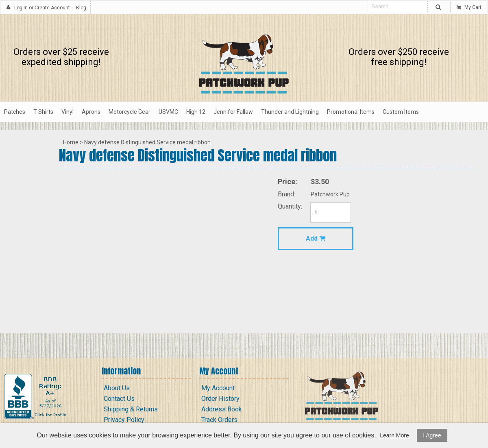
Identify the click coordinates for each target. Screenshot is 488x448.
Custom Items (401, 112)
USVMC (168, 112)
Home (71, 142)
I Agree (432, 435)
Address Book (222, 409)
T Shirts (43, 112)
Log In (21, 8)
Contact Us (119, 399)
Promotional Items (351, 112)
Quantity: (290, 206)
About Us (117, 388)
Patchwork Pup (330, 194)
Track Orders (219, 420)
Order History (220, 399)
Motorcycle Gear (130, 112)
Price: (288, 182)
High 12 (196, 112)
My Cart (469, 7)
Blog (81, 8)
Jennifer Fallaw (233, 112)
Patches (15, 112)
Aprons (91, 112)
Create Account (52, 8)
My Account (218, 388)
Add (316, 238)
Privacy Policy (124, 420)
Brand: (286, 194)
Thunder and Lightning (290, 112)
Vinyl (68, 112)
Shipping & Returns (131, 409)
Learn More (394, 435)
